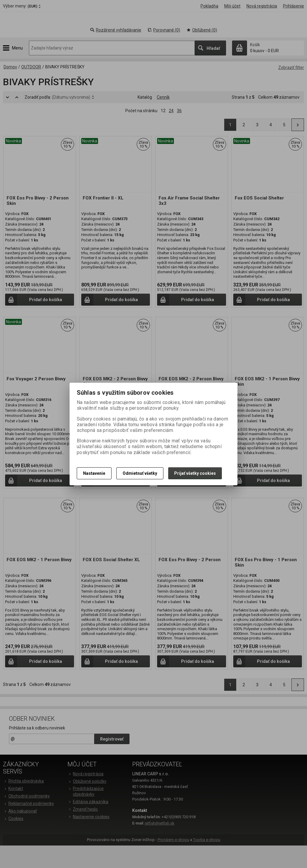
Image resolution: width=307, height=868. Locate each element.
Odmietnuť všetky (140, 473)
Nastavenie (94, 473)
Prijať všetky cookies (195, 473)
